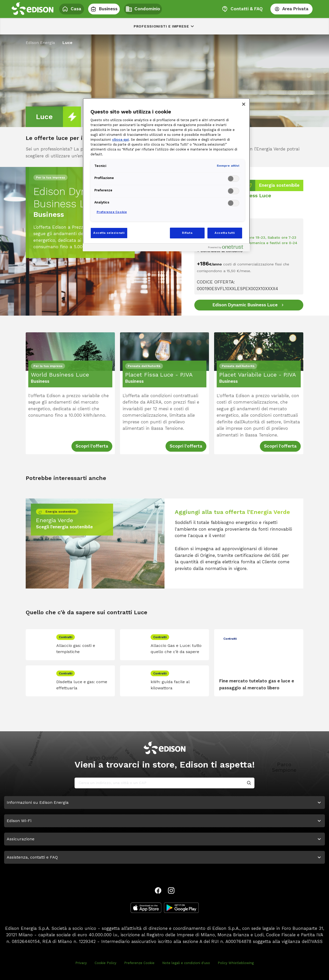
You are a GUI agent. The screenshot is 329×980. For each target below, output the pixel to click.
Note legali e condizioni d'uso (186, 963)
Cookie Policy (106, 963)
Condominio (143, 9)
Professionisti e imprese (164, 26)
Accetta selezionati (109, 233)
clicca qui (120, 140)
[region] (166, 175)
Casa (72, 9)
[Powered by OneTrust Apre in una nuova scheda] (228, 248)
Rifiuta (187, 233)
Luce (67, 43)
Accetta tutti (225, 233)
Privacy (81, 963)
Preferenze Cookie (139, 963)
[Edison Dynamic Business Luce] (249, 305)
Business (104, 9)
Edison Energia (40, 43)
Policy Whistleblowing (236, 963)
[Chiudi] (244, 104)
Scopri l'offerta (92, 446)
